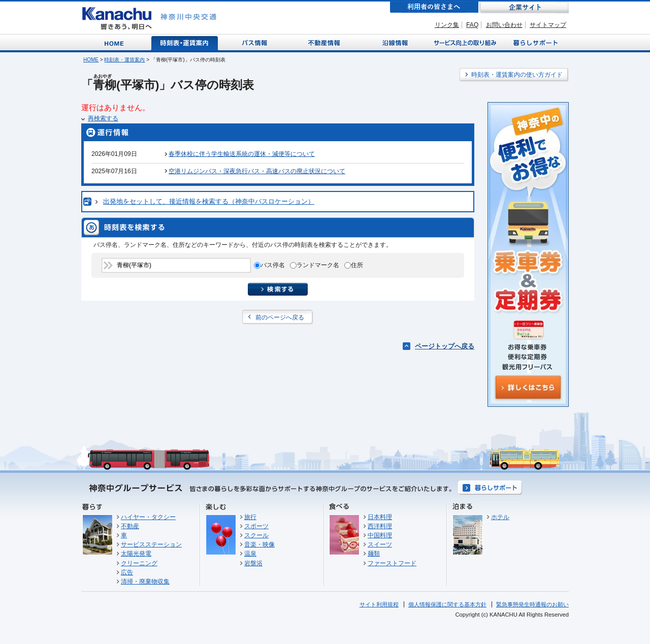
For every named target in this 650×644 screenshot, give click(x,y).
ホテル (500, 517)
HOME (91, 60)
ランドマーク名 (318, 265)
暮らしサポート (534, 42)
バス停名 (273, 265)
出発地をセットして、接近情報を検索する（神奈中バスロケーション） (209, 201)
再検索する (103, 118)
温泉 (250, 554)
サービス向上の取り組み (464, 42)
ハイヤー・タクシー (148, 517)
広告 (127, 572)
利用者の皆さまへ (434, 7)
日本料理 (380, 517)
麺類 (374, 554)
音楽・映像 (259, 544)
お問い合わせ (504, 25)
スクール (256, 535)
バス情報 (255, 42)
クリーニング (139, 563)
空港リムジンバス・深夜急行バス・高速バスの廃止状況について (257, 171)
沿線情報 (394, 42)
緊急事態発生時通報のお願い (532, 604)
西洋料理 (380, 526)
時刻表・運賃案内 (185, 42)
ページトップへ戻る (445, 346)
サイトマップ (548, 25)
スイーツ (380, 544)
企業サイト (524, 7)
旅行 (250, 517)
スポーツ (256, 526)
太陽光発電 (136, 554)
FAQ (472, 25)
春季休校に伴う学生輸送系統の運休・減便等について (242, 154)
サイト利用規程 (379, 604)
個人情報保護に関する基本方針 (447, 604)
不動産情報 (325, 42)
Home (116, 42)
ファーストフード (392, 563)
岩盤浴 (253, 563)
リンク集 (447, 25)
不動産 (130, 526)
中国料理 (380, 535)
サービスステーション (151, 544)
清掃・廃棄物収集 (145, 582)
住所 (357, 265)
